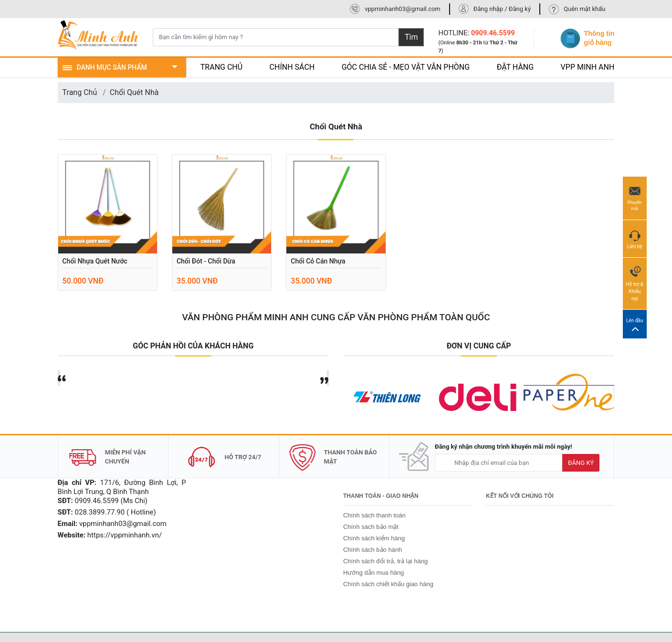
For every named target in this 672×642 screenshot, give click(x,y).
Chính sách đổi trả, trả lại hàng (385, 561)
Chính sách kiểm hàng (374, 538)
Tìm (411, 37)
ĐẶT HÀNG (515, 67)
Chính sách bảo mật (371, 527)
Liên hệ (635, 238)
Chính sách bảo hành (373, 550)
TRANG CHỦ (221, 67)
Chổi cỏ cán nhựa (318, 261)
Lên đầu (635, 325)
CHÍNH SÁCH (292, 67)
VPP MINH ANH (588, 67)
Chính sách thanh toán (374, 515)
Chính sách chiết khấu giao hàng (388, 584)
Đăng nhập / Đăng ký (502, 9)
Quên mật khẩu (584, 9)
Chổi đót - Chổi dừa (206, 261)
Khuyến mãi (635, 198)
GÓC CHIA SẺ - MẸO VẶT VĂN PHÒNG (406, 67)
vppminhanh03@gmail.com (403, 9)
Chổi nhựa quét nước (95, 261)
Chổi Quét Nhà (134, 92)
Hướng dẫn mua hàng (373, 573)
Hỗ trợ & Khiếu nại (635, 283)
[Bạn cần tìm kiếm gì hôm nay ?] (276, 37)
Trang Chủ (80, 92)
